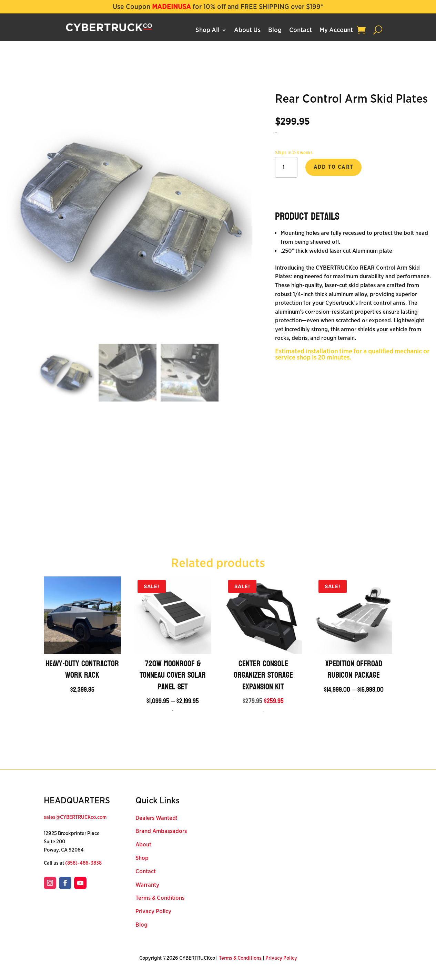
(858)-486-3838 (83, 863)
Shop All (207, 30)
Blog (275, 30)
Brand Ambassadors (161, 831)
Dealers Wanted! (156, 818)
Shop (142, 858)
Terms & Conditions (160, 898)
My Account (336, 30)
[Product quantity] (286, 167)
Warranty (147, 885)
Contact (301, 30)
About (143, 845)
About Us (247, 30)
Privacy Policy (153, 911)
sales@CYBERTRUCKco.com (75, 817)
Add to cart (334, 167)
